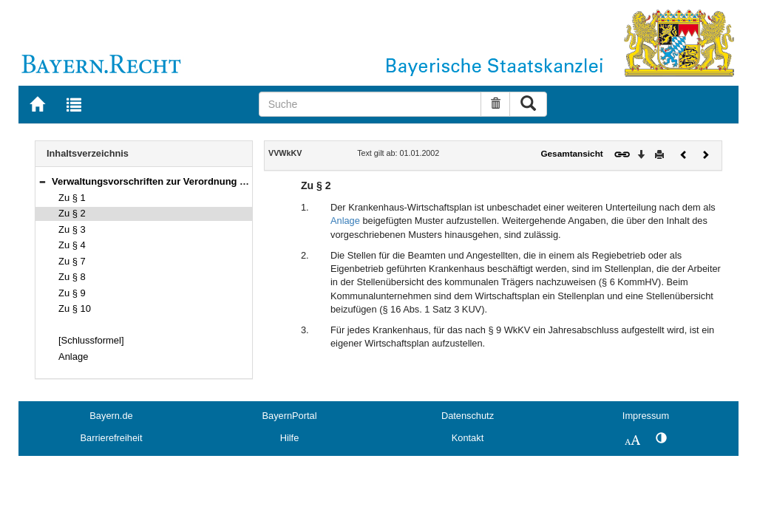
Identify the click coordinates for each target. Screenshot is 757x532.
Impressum (646, 416)
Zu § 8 (72, 277)
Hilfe (290, 438)
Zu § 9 (72, 293)
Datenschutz (468, 416)
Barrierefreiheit (112, 438)
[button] (42, 181)
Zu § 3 (72, 229)
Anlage (73, 357)
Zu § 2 (72, 213)
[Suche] (370, 104)
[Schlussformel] (91, 340)
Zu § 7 (72, 261)
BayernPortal (290, 416)
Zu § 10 (75, 308)
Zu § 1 (72, 198)
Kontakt (468, 438)
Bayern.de (111, 416)
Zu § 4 (72, 245)
